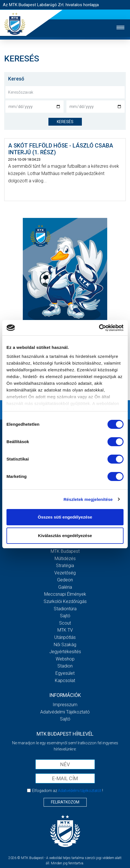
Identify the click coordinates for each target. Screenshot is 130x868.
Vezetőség (65, 573)
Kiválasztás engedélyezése (65, 536)
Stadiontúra (65, 609)
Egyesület (65, 673)
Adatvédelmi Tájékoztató (65, 712)
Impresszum (65, 705)
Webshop (65, 659)
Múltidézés (65, 559)
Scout (65, 623)
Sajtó (65, 616)
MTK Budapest (65, 551)
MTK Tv (65, 630)
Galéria (65, 587)
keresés (65, 122)
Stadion (65, 666)
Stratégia (65, 566)
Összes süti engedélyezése (65, 517)
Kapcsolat (65, 681)
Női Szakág (65, 645)
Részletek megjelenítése (88, 499)
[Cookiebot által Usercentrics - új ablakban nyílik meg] (99, 328)
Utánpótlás (65, 637)
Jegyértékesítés (65, 652)
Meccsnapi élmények (65, 594)
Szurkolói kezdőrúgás (65, 601)
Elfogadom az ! (68, 791)
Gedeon (65, 580)
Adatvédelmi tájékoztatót (80, 791)
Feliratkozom (65, 802)
